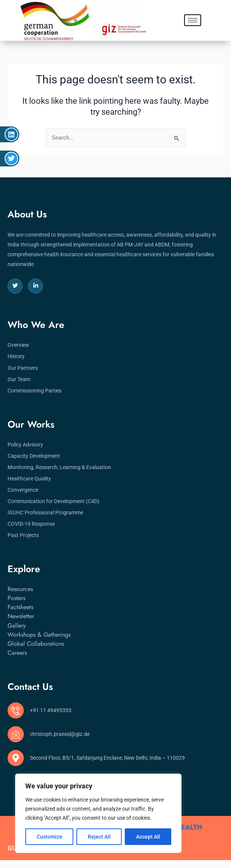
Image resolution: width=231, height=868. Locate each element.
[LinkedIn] (36, 286)
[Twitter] (15, 286)
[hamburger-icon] (193, 20)
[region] (98, 813)
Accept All (148, 837)
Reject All (99, 837)
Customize (50, 837)
